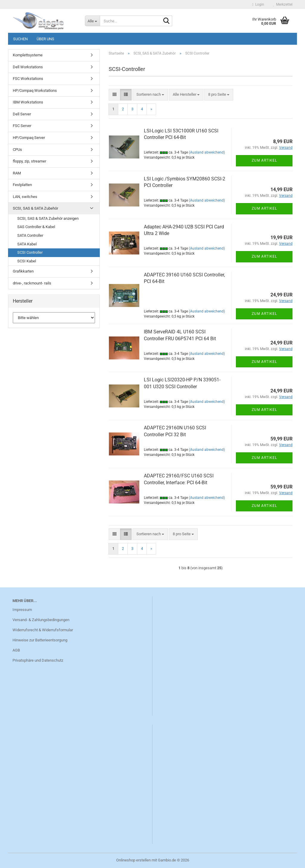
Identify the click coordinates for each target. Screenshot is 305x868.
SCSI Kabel (27, 261)
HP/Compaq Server (29, 138)
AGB (16, 650)
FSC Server (22, 126)
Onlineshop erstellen (133, 860)
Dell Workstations (28, 67)
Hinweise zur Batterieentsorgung (40, 640)
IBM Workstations (28, 102)
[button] (115, 95)
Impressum (22, 610)
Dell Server (22, 114)
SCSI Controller (30, 252)
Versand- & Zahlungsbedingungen (41, 620)
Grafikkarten (23, 271)
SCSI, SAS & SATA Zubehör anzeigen (48, 218)
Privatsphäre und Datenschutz (38, 660)
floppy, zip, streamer (29, 161)
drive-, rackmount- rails (32, 283)
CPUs (17, 150)
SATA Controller (30, 235)
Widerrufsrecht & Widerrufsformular (43, 630)
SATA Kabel (27, 244)
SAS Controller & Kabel (36, 227)
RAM (17, 173)
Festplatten (22, 185)
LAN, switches (25, 197)
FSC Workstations (28, 79)
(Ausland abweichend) (207, 152)
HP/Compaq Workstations (35, 90)
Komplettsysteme (28, 55)
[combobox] (150, 95)
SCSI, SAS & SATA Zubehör (35, 208)
